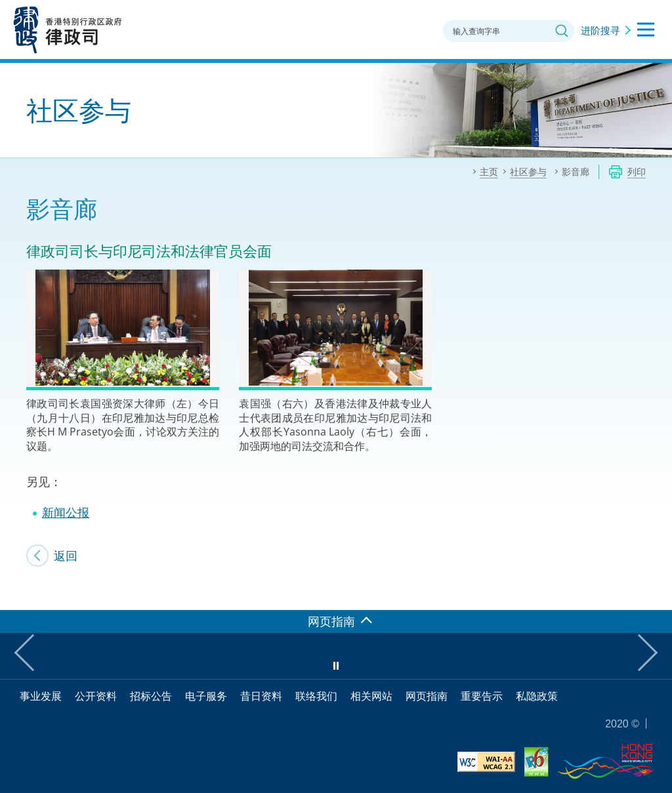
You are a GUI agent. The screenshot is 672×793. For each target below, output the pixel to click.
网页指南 (427, 696)
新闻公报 (66, 512)
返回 (66, 556)
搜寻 (562, 31)
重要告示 (482, 696)
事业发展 (41, 696)
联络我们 (316, 696)
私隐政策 (537, 696)
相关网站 (371, 696)
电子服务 (206, 696)
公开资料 (96, 696)
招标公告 (151, 696)
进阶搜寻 (600, 30)
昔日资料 (261, 696)
